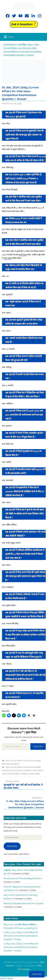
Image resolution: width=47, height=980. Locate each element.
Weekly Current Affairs (30, 774)
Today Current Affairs (11, 774)
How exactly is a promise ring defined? (22, 878)
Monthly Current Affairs (33, 770)
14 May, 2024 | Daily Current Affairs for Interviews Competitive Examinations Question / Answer (21, 936)
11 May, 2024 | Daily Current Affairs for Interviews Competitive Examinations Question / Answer (21, 947)
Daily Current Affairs (14, 761)
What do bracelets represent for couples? (24, 903)
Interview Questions (10, 764)
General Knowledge (32, 761)
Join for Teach (6, 978)
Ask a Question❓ (24, 24)
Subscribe (38, 746)
